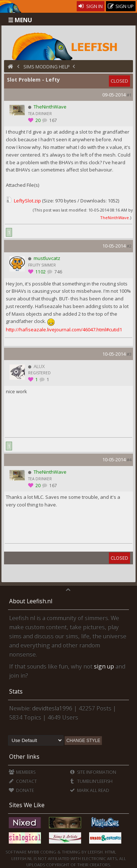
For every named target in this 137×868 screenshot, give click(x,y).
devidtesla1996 (52, 708)
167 (53, 120)
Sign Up (121, 6)
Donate (21, 790)
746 (58, 272)
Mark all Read (90, 790)
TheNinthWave (115, 218)
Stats (16, 691)
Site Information (93, 772)
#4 (129, 460)
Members (22, 772)
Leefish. (96, 852)
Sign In (91, 6)
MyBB (33, 852)
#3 (129, 354)
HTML (110, 852)
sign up (104, 666)
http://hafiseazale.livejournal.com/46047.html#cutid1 (64, 330)
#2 (129, 246)
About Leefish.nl (31, 601)
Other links (24, 757)
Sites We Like (27, 805)
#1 (129, 95)
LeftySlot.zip (27, 201)
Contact (23, 781)
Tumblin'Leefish (91, 781)
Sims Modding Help (47, 67)
